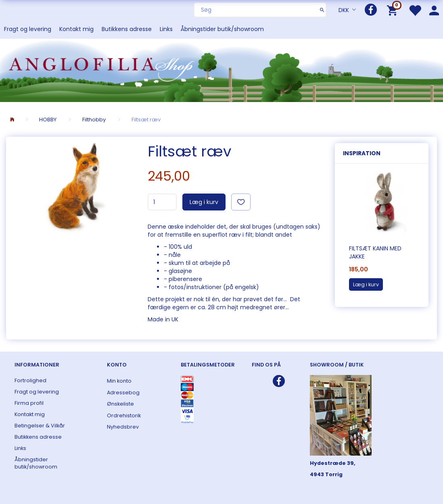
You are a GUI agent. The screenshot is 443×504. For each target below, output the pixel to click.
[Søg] (322, 10)
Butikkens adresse (127, 29)
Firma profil (29, 403)
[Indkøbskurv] (394, 10)
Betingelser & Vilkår (40, 426)
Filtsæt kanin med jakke (375, 252)
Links (166, 29)
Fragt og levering (28, 29)
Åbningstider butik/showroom (222, 29)
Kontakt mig (76, 29)
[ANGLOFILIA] (221, 70)
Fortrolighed (30, 380)
